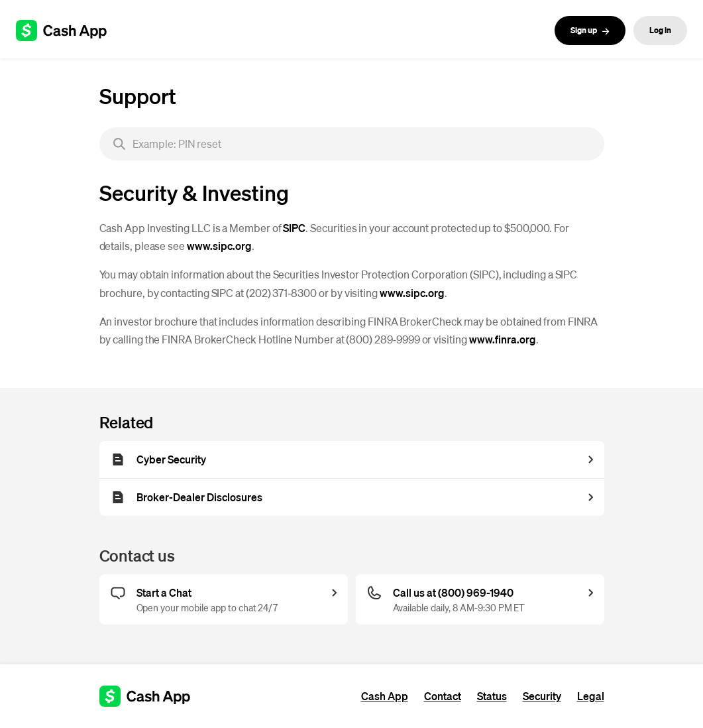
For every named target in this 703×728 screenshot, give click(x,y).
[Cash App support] (69, 30)
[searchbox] (352, 144)
